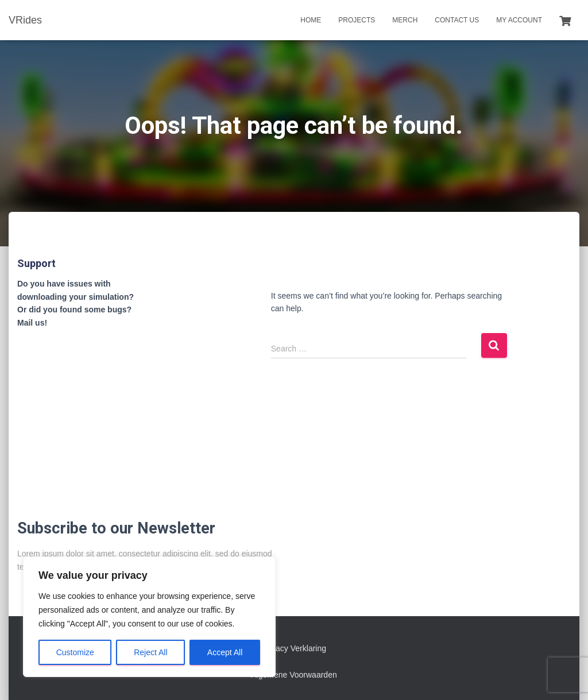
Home (311, 20)
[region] (149, 617)
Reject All (150, 652)
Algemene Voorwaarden (294, 675)
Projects (357, 20)
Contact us (457, 20)
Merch (405, 20)
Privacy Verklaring (294, 648)
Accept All (225, 652)
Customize (75, 652)
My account (519, 20)
